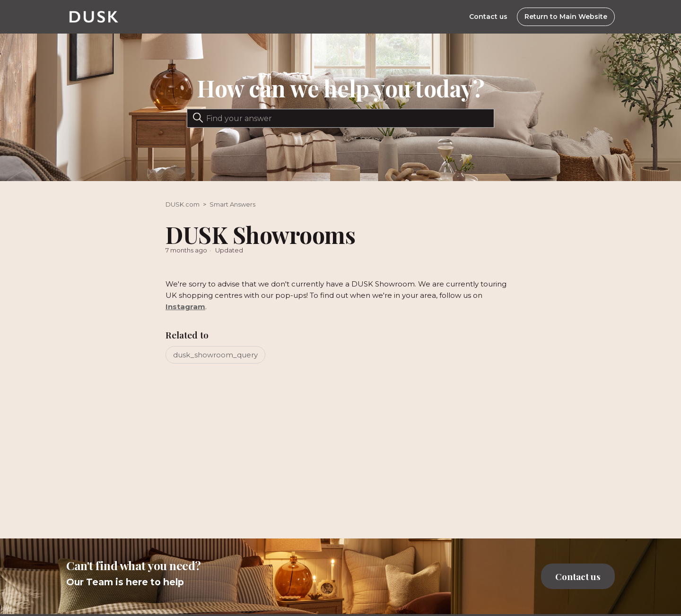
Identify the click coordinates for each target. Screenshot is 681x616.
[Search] (340, 118)
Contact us (488, 17)
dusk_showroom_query (215, 355)
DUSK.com (183, 204)
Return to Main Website (566, 17)
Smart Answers (232, 204)
